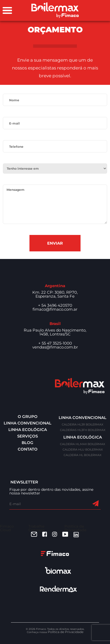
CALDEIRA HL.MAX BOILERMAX (83, 444)
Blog (28, 443)
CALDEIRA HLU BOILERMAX (83, 450)
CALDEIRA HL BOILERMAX (83, 455)
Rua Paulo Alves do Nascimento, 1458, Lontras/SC (55, 332)
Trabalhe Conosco (36, 528)
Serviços (28, 436)
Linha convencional (28, 423)
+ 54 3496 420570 (55, 305)
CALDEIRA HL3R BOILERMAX (83, 424)
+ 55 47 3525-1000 (55, 343)
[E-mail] (50, 504)
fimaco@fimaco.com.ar (55, 309)
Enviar (55, 243)
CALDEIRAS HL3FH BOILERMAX (83, 430)
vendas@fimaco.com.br (55, 347)
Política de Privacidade (75, 528)
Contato (28, 449)
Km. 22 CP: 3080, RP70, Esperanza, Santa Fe (55, 294)
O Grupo (28, 416)
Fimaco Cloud (7, 528)
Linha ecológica (28, 430)
